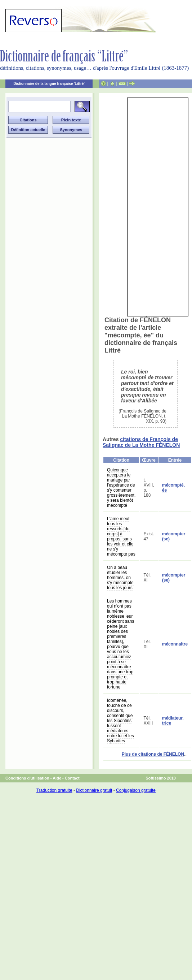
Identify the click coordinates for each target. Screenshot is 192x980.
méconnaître (175, 644)
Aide (57, 778)
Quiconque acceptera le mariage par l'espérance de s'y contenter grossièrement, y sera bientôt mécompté (121, 488)
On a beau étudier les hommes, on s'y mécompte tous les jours (120, 578)
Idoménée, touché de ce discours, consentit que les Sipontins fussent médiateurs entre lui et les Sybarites (120, 721)
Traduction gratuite (54, 790)
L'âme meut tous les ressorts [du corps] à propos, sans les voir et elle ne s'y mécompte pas (121, 536)
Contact (72, 778)
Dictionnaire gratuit (94, 790)
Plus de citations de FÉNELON (153, 754)
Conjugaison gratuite (136, 790)
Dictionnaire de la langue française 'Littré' (49, 84)
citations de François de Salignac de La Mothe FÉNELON (141, 442)
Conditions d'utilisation (27, 778)
